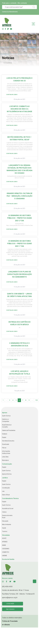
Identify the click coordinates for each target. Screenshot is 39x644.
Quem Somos (6, 416)
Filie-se (4, 448)
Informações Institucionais (6, 452)
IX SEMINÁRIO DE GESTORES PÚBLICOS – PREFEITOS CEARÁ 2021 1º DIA (20, 244)
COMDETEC (6, 552)
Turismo (5, 531)
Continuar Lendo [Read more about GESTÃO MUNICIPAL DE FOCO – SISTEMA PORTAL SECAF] (12, 153)
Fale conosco (10, 609)
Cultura (4, 512)
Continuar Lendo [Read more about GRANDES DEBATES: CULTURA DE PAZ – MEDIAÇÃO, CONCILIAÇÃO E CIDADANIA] (12, 204)
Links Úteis (5, 457)
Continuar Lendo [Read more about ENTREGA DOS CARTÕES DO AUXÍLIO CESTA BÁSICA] (12, 331)
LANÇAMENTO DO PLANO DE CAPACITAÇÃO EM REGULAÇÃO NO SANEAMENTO (19, 274)
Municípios (5, 460)
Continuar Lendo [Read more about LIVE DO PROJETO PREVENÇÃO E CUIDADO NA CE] (12, 95)
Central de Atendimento (10, 12)
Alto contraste (22, 3)
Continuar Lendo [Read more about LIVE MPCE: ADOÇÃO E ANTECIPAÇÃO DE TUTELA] (12, 386)
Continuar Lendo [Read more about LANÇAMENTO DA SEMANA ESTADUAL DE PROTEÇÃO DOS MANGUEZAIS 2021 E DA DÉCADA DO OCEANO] (12, 182)
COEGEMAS (6, 549)
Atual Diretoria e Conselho (7, 426)
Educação (5, 521)
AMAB (4, 545)
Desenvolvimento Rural (7, 516)
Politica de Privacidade (10, 621)
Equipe (4, 437)
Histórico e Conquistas (6, 420)
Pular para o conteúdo (9, 3)
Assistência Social (8, 508)
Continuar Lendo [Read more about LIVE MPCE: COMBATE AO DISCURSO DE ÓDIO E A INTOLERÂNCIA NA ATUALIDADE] (12, 125)
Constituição (6, 488)
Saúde (4, 528)
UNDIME (5, 556)
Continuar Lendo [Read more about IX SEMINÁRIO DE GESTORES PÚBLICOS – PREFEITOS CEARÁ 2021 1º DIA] (12, 260)
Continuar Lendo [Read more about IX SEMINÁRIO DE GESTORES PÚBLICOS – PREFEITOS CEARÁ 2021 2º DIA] (12, 229)
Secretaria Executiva (8, 441)
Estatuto (5, 434)
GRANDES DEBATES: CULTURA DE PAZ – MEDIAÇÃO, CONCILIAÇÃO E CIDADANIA (19, 196)
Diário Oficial (6, 495)
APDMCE (5, 542)
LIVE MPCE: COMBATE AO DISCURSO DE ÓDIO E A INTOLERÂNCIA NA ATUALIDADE (19, 109)
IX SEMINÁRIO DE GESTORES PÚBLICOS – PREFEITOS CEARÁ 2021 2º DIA (20, 218)
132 (36, 400)
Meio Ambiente (7, 524)
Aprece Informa (7, 474)
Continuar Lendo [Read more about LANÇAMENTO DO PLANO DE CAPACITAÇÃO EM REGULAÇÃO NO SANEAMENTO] (12, 282)
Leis (3, 491)
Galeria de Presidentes (9, 430)
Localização (10, 604)
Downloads (6, 444)
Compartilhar (8, 63)
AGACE (4, 538)
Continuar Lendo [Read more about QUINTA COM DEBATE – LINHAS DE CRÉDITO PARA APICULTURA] (12, 310)
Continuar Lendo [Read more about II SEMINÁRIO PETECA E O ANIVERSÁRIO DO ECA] (12, 359)
